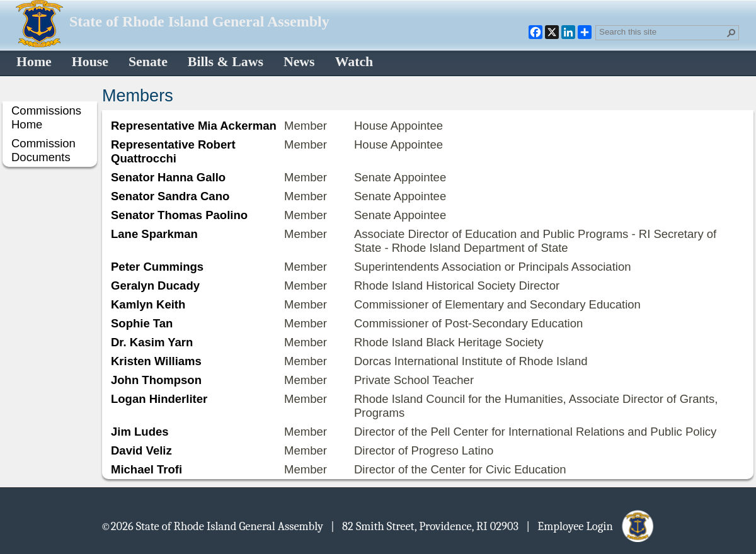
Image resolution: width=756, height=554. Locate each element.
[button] (731, 33)
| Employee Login (591, 526)
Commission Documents (43, 150)
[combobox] (662, 31)
